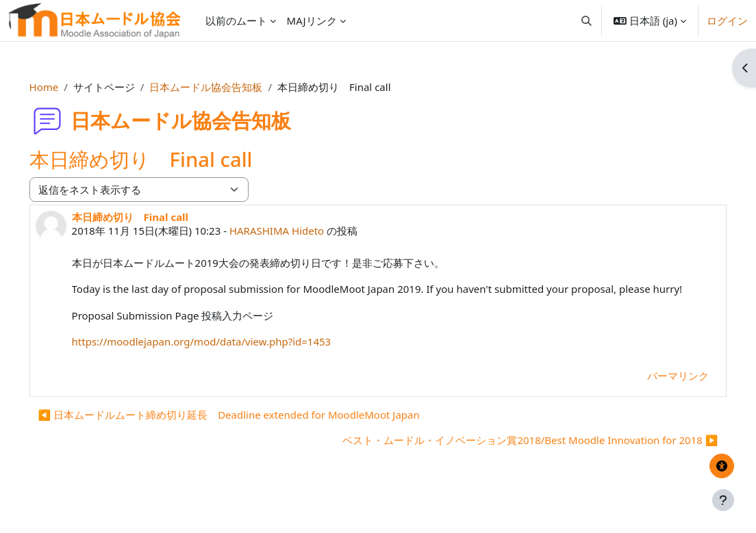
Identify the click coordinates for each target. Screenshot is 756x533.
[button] (587, 21)
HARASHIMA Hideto (296, 231)
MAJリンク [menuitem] (312, 21)
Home (63, 87)
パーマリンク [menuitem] (659, 391)
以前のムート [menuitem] (236, 21)
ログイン (727, 21)
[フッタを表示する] (723, 500)
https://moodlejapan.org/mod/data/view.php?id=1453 (221, 357)
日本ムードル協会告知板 (226, 87)
